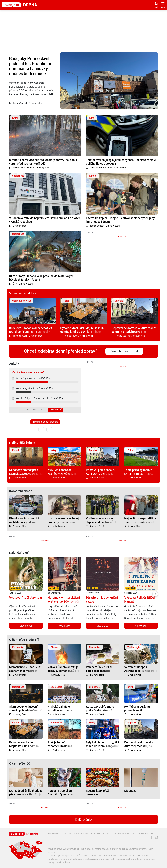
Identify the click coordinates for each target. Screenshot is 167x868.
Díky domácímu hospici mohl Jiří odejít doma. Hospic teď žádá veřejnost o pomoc (26, 520)
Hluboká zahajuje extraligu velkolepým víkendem (61, 708)
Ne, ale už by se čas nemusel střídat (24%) (39, 398)
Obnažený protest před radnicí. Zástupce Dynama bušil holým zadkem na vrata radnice (26, 472)
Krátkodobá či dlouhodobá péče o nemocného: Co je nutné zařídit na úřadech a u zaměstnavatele (26, 792)
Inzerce (107, 834)
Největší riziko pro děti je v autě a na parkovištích (140, 520)
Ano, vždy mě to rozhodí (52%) (33, 379)
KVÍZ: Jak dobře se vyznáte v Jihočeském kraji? (62, 472)
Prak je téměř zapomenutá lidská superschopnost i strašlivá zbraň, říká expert (64, 744)
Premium (122, 237)
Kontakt (96, 834)
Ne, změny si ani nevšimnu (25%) (34, 388)
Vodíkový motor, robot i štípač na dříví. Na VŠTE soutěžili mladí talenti (101, 520)
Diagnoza (130, 791)
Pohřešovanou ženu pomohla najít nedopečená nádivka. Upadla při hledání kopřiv (140, 708)
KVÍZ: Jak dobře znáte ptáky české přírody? (100, 708)
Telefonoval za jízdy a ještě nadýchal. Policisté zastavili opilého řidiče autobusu (122, 162)
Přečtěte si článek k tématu (45, 422)
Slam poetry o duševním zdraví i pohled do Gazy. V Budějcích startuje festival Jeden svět (26, 708)
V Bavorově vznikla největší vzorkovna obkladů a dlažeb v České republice (45, 220)
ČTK (15, 284)
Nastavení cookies (144, 834)
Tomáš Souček (20, 103)
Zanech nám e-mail (124, 351)
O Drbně (66, 834)
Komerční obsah (21, 491)
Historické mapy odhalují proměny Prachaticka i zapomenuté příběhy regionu (64, 520)
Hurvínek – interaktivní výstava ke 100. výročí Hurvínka (64, 601)
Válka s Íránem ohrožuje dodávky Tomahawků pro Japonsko (63, 669)
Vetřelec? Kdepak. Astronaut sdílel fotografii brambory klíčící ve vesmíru (141, 669)
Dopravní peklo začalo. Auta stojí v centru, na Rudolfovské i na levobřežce (134, 330)
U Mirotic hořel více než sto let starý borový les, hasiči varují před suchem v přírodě (43, 162)
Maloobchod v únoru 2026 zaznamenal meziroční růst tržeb (26, 669)
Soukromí (53, 834)
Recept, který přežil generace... (98, 792)
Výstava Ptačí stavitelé (26, 598)
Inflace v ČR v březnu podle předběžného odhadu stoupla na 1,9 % (101, 669)
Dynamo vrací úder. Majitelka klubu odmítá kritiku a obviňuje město (83, 330)
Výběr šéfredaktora (23, 293)
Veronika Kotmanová (23, 168)
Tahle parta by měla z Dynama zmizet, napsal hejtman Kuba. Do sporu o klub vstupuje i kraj (141, 472)
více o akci (26, 626)
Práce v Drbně (122, 834)
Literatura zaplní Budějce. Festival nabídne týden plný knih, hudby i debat (120, 220)
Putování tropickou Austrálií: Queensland (61, 792)
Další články (84, 820)
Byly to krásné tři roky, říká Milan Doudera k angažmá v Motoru (103, 744)
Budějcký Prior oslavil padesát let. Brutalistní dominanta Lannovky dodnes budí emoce (30, 66)
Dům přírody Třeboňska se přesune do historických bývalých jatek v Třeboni (41, 278)
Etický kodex (81, 834)
